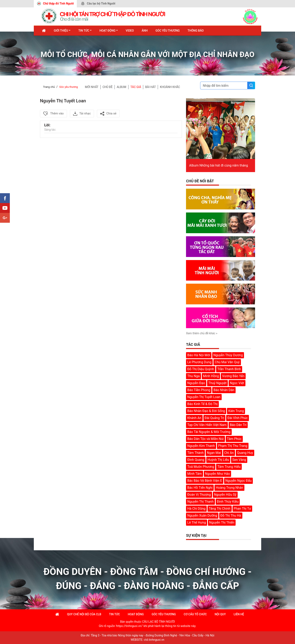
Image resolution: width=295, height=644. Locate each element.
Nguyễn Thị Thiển (222, 522)
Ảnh (145, 31)
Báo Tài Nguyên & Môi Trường (209, 432)
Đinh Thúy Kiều (228, 502)
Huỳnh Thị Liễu (218, 460)
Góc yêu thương (69, 87)
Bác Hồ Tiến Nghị (200, 488)
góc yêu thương (164, 614)
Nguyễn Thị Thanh (200, 502)
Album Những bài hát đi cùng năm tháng (218, 165)
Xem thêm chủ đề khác (202, 333)
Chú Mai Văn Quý (227, 362)
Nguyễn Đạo (196, 383)
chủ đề (107, 87)
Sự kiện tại (196, 535)
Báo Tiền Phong (199, 390)
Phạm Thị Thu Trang (233, 446)
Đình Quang (196, 460)
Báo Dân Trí (238, 425)
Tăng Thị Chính (220, 509)
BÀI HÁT (151, 87)
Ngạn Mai (214, 453)
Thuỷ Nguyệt (217, 383)
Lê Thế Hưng (197, 522)
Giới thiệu (61, 31)
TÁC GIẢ (136, 87)
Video (130, 31)
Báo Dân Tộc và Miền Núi (205, 439)
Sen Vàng (239, 460)
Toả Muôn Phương (201, 467)
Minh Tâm (195, 474)
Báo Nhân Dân (224, 390)
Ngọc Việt (237, 383)
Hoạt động (107, 31)
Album (122, 87)
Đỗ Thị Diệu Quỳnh (201, 369)
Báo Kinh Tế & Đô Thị (202, 404)
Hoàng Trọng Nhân (229, 488)
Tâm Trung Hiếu (229, 467)
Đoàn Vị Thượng (199, 495)
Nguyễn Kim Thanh (201, 446)
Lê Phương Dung (199, 362)
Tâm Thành (195, 453)
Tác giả (193, 344)
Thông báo (196, 31)
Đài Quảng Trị (214, 418)
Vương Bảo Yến (233, 376)
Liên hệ (239, 614)
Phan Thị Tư (242, 509)
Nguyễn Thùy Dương (228, 355)
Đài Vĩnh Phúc (238, 418)
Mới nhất (92, 87)
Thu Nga (193, 376)
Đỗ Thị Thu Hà (231, 516)
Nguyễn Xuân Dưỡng (202, 516)
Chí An (229, 453)
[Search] (224, 86)
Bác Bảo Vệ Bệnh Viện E (205, 481)
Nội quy (220, 614)
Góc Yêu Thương (168, 31)
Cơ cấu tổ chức (195, 614)
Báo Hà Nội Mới (199, 355)
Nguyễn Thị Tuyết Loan (204, 397)
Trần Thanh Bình (229, 369)
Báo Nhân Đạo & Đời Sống (206, 411)
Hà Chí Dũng (196, 509)
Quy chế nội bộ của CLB (84, 614)
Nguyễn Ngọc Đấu (238, 481)
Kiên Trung (236, 411)
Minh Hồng (211, 376)
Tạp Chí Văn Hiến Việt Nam (207, 425)
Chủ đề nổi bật (200, 181)
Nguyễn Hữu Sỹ (225, 495)
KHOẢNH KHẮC (170, 87)
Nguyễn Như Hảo (217, 474)
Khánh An (194, 418)
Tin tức (84, 31)
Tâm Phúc (234, 439)
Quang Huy (245, 453)
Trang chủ (49, 87)
